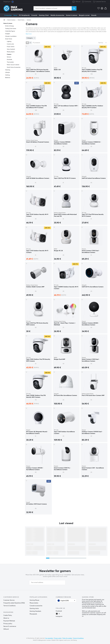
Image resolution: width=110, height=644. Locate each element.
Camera (29, 20)
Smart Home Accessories (14, 67)
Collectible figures (10, 31)
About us (6, 618)
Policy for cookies (67, 638)
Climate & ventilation (11, 36)
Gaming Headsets (35, 611)
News (15, 15)
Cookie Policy (8, 615)
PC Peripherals (24, 15)
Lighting (9, 41)
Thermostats (10, 62)
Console (34, 15)
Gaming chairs (34, 608)
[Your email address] (47, 583)
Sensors (9, 57)
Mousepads (33, 614)
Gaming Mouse (34, 600)
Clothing (7, 75)
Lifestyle (7, 72)
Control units (10, 44)
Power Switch (11, 47)
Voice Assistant (11, 49)
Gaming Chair (44, 15)
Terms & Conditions (9, 606)
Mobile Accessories (57, 15)
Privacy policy (8, 624)
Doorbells (9, 60)
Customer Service (101, 2)
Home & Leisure (72, 15)
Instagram (59, 616)
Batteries (8, 78)
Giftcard (78, 2)
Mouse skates (34, 603)
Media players (11, 52)
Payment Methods (9, 621)
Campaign (8, 15)
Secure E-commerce (10, 626)
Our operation (49, 638)
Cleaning (8, 70)
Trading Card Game (11, 29)
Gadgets (8, 34)
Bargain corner (84, 15)
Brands (94, 15)
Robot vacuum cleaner (13, 65)
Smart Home (21, 20)
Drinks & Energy (9, 26)
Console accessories (36, 606)
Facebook (59, 611)
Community (87, 2)
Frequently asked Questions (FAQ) (14, 603)
